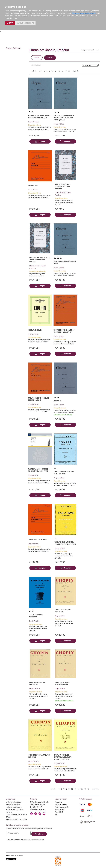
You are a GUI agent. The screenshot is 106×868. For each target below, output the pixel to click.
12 (59, 71)
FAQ (56, 814)
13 (62, 71)
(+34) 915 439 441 (36, 807)
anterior (34, 71)
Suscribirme (39, 834)
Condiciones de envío (62, 807)
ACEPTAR (10, 23)
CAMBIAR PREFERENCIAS (25, 23)
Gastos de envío (60, 809)
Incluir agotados (36, 65)
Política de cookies (61, 805)
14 (66, 71)
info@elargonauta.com (38, 809)
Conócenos (58, 802)
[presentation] (22, 846)
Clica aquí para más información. (84, 13)
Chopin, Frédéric (33, 122)
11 (56, 71)
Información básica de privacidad (33, 840)
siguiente (76, 71)
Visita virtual (59, 812)
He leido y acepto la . (26, 840)
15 (69, 71)
